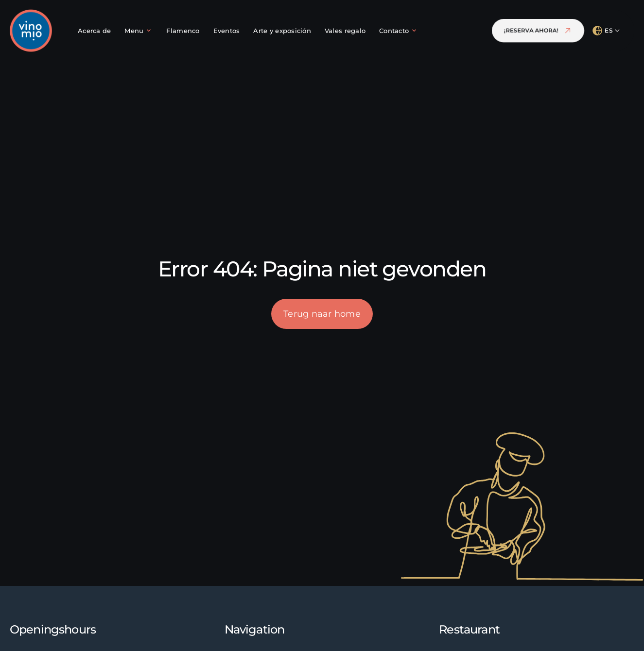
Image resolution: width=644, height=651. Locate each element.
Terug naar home (322, 314)
